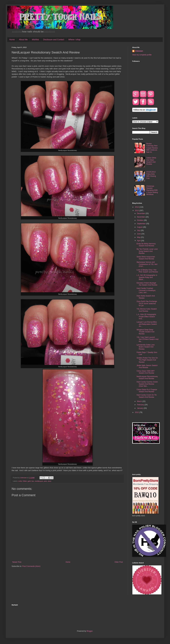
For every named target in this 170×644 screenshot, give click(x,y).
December (141, 213)
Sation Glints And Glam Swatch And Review (151, 161)
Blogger (90, 631)
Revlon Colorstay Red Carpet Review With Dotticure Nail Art (152, 148)
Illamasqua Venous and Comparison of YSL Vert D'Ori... (147, 264)
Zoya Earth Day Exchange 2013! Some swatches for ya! (147, 303)
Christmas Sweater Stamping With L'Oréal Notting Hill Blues (152, 190)
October (140, 220)
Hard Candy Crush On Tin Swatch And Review (147, 396)
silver (50, 481)
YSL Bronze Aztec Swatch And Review (147, 310)
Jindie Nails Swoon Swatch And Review (147, 366)
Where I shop (74, 40)
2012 (137, 412)
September (142, 224)
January (140, 408)
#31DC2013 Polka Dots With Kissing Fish (151, 175)
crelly (20, 481)
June (139, 234)
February (141, 405)
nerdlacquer (39, 481)
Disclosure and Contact (54, 40)
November (141, 217)
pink (45, 481)
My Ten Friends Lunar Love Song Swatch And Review (147, 251)
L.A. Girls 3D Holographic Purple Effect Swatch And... (146, 317)
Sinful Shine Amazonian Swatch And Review (146, 258)
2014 (137, 207)
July (139, 230)
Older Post (119, 562)
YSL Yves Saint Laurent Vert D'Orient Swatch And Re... (147, 339)
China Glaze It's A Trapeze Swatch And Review (147, 391)
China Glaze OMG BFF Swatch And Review (146, 372)
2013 (137, 211)
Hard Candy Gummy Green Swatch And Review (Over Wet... (147, 384)
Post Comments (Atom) (31, 566)
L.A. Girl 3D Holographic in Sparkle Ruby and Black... (147, 277)
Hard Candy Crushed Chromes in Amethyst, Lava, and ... (146, 290)
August (140, 227)
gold (29, 481)
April (139, 241)
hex (33, 481)
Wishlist (35, 40)
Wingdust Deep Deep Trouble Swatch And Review (145, 332)
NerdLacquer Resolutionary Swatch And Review (147, 378)
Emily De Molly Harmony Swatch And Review (146, 245)
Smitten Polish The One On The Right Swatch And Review (147, 360)
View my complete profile (142, 55)
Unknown (139, 51)
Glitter (25, 481)
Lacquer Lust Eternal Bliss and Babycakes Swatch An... (147, 324)
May (139, 237)
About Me (23, 40)
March (140, 401)
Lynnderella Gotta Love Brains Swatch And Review (146, 347)
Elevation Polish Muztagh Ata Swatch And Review (147, 284)
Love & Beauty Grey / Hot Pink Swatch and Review (147, 271)
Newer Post (17, 562)
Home (12, 40)
